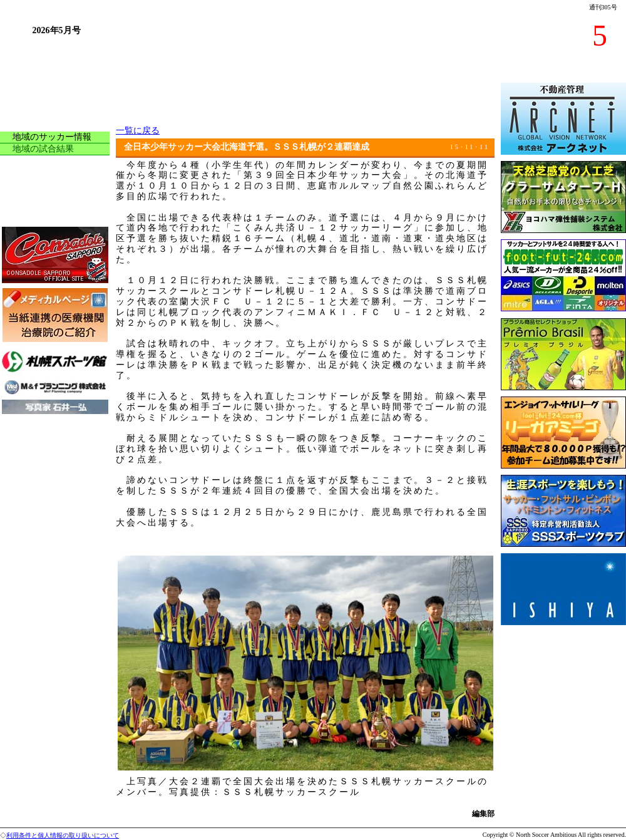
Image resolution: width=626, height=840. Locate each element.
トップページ (39, 89)
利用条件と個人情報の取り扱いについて (63, 835)
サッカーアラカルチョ (56, 165)
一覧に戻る (138, 131)
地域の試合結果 (43, 149)
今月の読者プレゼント (56, 218)
